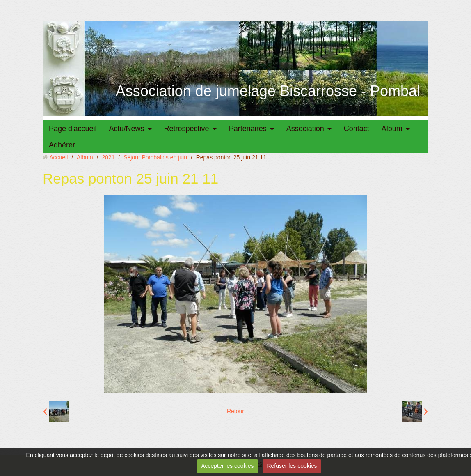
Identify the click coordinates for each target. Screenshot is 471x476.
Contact (357, 129)
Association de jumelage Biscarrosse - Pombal (268, 91)
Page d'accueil (73, 129)
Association (305, 129)
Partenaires (248, 129)
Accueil (58, 157)
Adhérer (62, 145)
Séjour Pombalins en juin (155, 157)
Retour (235, 411)
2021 (108, 157)
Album (392, 129)
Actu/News (127, 129)
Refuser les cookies (292, 466)
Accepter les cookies (227, 466)
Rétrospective (187, 129)
